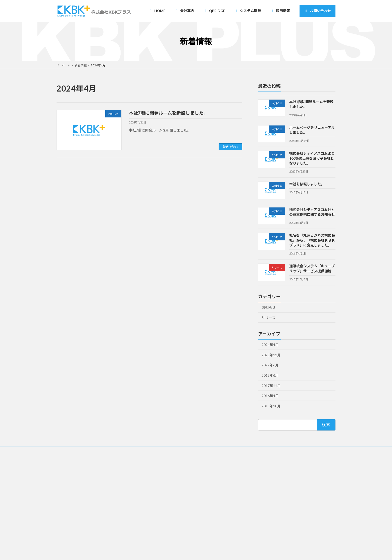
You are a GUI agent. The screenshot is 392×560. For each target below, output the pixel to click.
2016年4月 (270, 396)
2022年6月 (270, 365)
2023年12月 (271, 355)
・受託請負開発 (169, 506)
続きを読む (230, 147)
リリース (268, 317)
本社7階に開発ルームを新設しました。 (168, 113)
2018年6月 (270, 375)
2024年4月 (270, 345)
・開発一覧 (166, 524)
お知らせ (269, 307)
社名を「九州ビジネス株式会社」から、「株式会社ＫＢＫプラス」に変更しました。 (312, 240)
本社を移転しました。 (307, 184)
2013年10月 (271, 406)
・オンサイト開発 (170, 515)
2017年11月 (271, 386)
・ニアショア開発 (170, 498)
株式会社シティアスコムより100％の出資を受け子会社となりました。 (312, 158)
